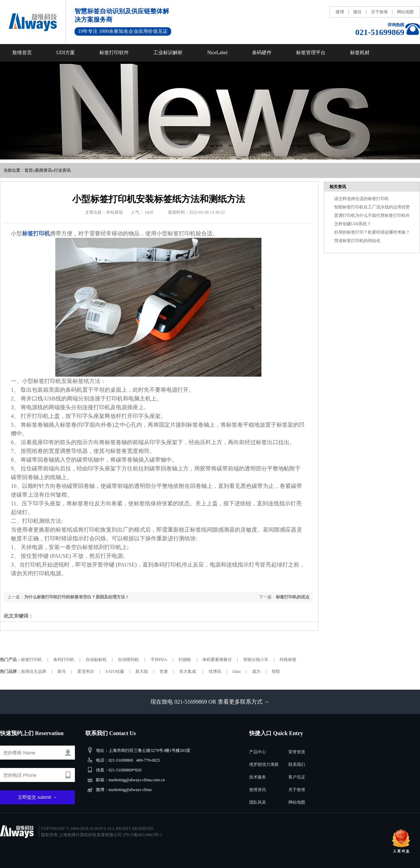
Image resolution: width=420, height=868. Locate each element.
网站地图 (405, 12)
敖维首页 (22, 53)
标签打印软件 (114, 53)
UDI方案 (66, 53)
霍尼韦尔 (86, 671)
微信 (357, 12)
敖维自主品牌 (34, 671)
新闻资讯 (43, 170)
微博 (340, 12)
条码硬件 (262, 53)
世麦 (164, 671)
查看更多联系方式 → (244, 702)
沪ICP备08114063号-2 (142, 835)
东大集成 (188, 671)
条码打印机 (64, 660)
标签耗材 (360, 53)
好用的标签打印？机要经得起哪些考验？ (372, 232)
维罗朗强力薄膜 (264, 764)
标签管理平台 (311, 53)
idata (236, 671)
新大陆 (142, 671)
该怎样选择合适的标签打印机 (362, 199)
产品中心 (258, 752)
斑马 (62, 671)
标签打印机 (31, 660)
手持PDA (159, 660)
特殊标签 (288, 660)
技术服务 (258, 777)
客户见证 (297, 777)
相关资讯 (338, 187)
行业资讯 (62, 170)
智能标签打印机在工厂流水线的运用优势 (372, 207)
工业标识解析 (168, 53)
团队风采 (258, 802)
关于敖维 (379, 12)
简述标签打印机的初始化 (357, 241)
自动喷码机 (128, 660)
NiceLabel (217, 53)
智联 (276, 671)
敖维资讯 (258, 790)
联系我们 (297, 764)
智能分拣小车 (256, 660)
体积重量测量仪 (217, 660)
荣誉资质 (297, 752)
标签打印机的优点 (293, 597)
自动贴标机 (96, 660)
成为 (256, 671)
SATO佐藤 (115, 671)
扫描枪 (185, 660)
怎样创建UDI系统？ (353, 224)
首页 (29, 170)
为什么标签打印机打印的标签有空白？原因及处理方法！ (77, 597)
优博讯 (215, 671)
